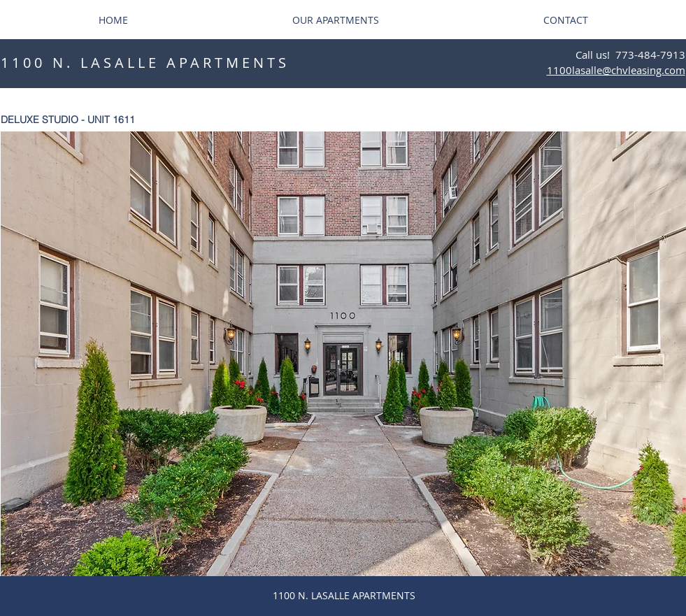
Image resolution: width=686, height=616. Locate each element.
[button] (343, 354)
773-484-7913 (650, 55)
